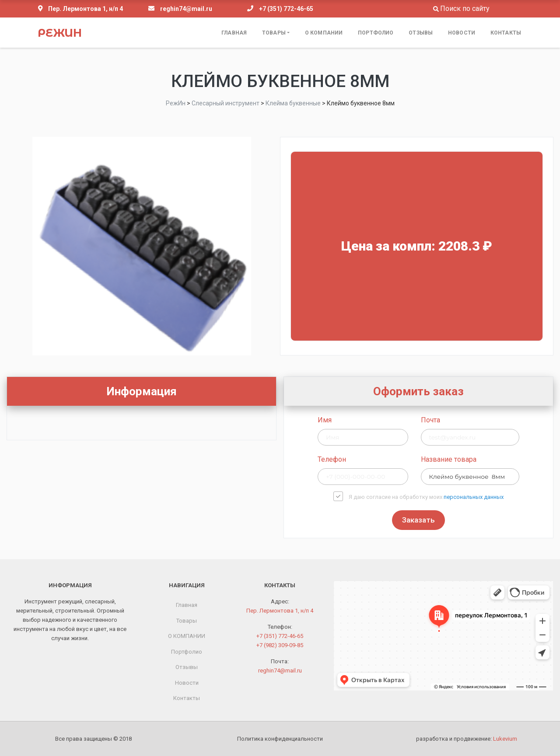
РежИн (60, 33)
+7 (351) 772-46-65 (286, 9)
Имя (458, 420)
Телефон (465, 459)
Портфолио (376, 33)
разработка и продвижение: (467, 739)
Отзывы (421, 33)
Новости (462, 33)
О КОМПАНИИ (324, 33)
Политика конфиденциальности (280, 739)
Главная (234, 33)
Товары (274, 33)
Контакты (506, 33)
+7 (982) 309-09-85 (280, 645)
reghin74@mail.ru (186, 9)
